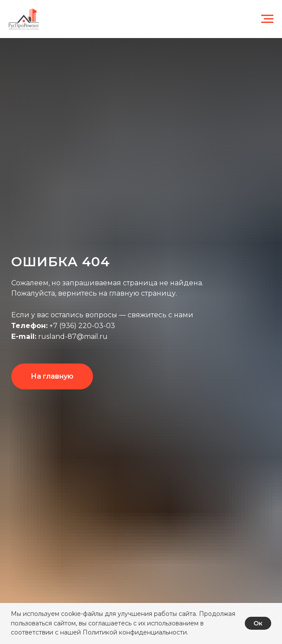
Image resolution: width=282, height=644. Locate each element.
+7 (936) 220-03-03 (82, 326)
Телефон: (29, 326)
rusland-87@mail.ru (72, 336)
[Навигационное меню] (267, 19)
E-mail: (24, 336)
